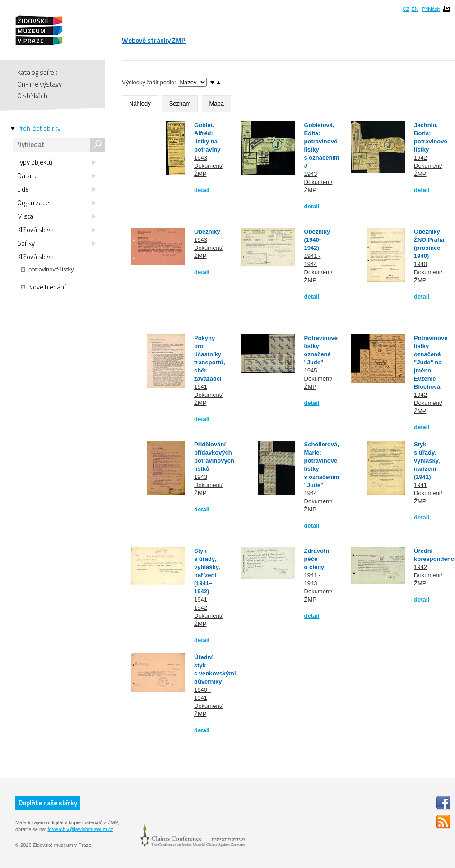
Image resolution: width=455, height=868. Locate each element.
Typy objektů (56, 162)
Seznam (180, 103)
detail (202, 190)
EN (415, 9)
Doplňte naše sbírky (48, 803)
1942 (420, 158)
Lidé (56, 189)
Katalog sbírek (37, 72)
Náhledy (140, 103)
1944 (311, 493)
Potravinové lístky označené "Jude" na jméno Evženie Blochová (431, 362)
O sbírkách (32, 96)
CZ (406, 9)
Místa (56, 216)
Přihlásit (431, 9)
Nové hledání (43, 287)
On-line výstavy (39, 84)
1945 (311, 370)
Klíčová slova (56, 230)
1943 (201, 158)
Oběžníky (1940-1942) (317, 240)
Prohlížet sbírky (39, 129)
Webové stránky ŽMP (154, 40)
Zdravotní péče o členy (318, 559)
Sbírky (56, 243)
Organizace (56, 203)
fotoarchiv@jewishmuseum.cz (80, 829)
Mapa (216, 103)
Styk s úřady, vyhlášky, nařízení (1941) (427, 461)
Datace (56, 176)
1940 (420, 264)
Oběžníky (207, 232)
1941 (201, 387)
